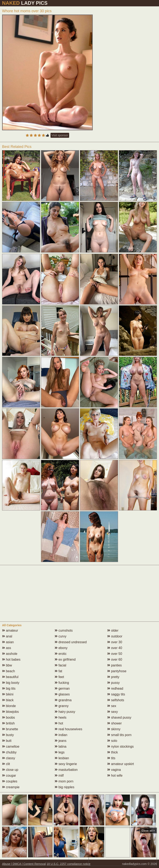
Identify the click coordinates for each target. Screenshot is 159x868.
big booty (11, 683)
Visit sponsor (60, 135)
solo (112, 741)
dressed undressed (71, 642)
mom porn (64, 781)
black (8, 700)
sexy (113, 712)
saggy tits (116, 694)
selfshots (116, 700)
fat (58, 671)
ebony (61, 648)
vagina (114, 770)
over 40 (115, 648)
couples (10, 781)
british (8, 723)
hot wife (115, 776)
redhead (115, 688)
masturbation (66, 770)
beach (8, 671)
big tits (9, 688)
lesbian (62, 758)
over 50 (115, 654)
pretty (113, 677)
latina (61, 747)
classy (9, 758)
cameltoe (11, 747)
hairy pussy (65, 712)
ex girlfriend (65, 659)
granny (62, 706)
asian (8, 642)
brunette (10, 729)
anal (7, 636)
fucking (62, 683)
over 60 (115, 659)
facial (60, 665)
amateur (10, 630)
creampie (11, 787)
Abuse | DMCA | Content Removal (24, 864)
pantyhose (117, 671)
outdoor (115, 636)
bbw (7, 665)
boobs (8, 717)
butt (7, 741)
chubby (9, 752)
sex (112, 706)
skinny (114, 729)
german (62, 688)
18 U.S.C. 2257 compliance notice (69, 864)
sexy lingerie (66, 764)
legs (60, 752)
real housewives (68, 729)
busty (8, 735)
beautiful (10, 677)
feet (59, 677)
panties (114, 665)
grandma (63, 700)
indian (61, 735)
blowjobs (10, 712)
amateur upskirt (121, 764)
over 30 (115, 642)
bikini (8, 694)
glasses (62, 694)
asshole (10, 654)
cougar (9, 776)
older (113, 630)
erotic (61, 654)
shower (114, 723)
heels (61, 717)
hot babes (11, 659)
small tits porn (119, 735)
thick (113, 752)
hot (59, 723)
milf (59, 776)
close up (10, 770)
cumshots (64, 630)
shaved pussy (119, 717)
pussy (113, 683)
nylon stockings (120, 747)
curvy (61, 636)
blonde (9, 706)
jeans (61, 741)
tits (111, 758)
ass (7, 648)
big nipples (64, 787)
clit (6, 764)
